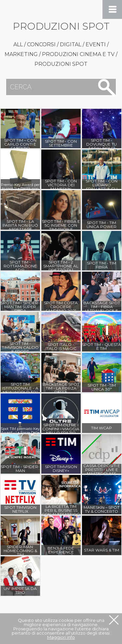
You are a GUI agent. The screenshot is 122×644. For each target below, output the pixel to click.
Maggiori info (61, 637)
